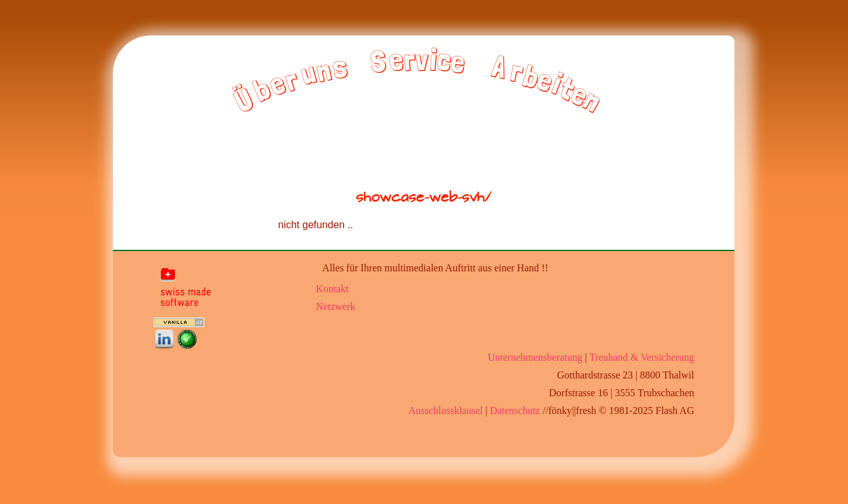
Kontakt (332, 289)
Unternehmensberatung (535, 357)
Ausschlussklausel (446, 410)
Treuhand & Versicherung (642, 357)
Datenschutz (515, 410)
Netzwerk (336, 307)
